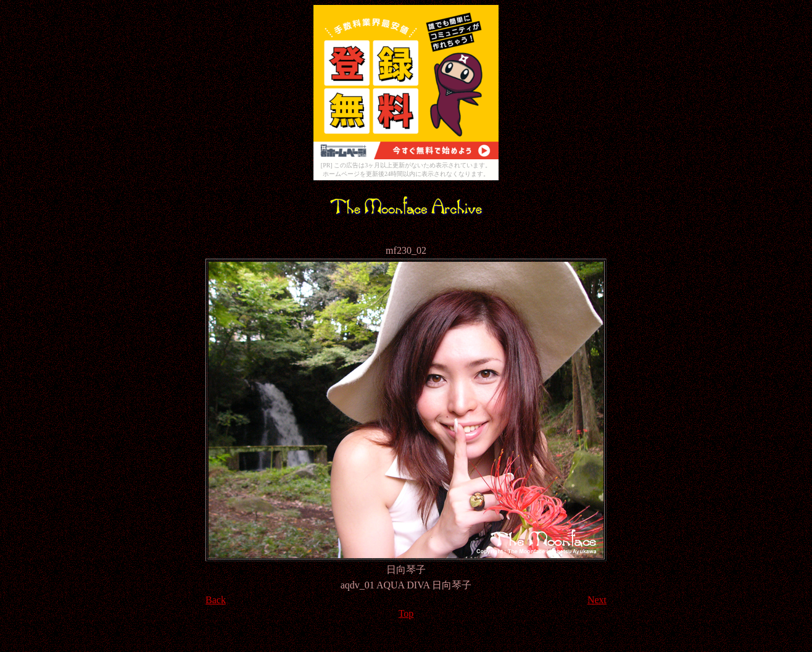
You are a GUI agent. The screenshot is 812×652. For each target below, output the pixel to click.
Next (597, 600)
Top (406, 613)
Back (216, 600)
